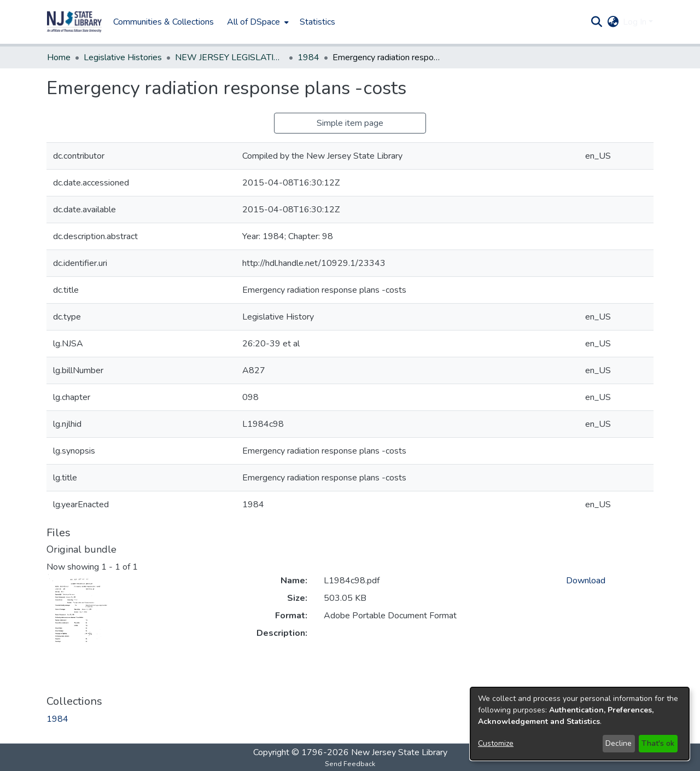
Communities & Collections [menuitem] (164, 22)
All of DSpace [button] (253, 22)
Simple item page (350, 123)
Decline (619, 743)
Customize (496, 743)
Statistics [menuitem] (317, 22)
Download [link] (586, 581)
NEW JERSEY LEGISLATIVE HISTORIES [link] (230, 57)
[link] (57, 719)
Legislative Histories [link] (123, 57)
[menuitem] (257, 22)
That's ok (658, 743)
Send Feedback (350, 764)
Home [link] (59, 57)
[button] (74, 22)
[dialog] (580, 724)
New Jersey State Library (399, 752)
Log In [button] (636, 22)
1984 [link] (308, 57)
